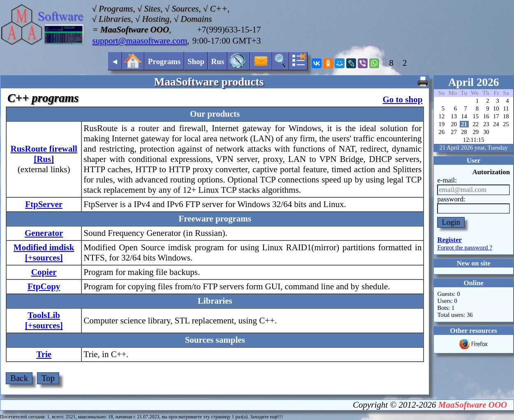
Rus (218, 61)
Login (451, 222)
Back (19, 378)
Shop (196, 61)
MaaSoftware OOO (473, 405)
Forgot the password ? (465, 247)
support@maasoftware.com (140, 41)
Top (48, 378)
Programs (164, 61)
